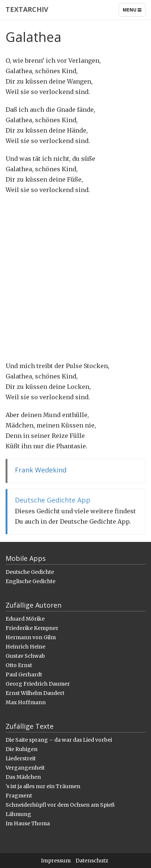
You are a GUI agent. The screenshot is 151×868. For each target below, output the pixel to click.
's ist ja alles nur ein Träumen (43, 786)
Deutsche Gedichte (30, 572)
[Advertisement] (75, 278)
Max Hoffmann (26, 702)
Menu (134, 12)
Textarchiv (27, 9)
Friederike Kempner (32, 628)
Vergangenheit (25, 768)
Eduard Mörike (25, 619)
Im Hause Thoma (28, 823)
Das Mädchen (23, 777)
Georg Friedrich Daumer (38, 684)
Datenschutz (92, 861)
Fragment (19, 796)
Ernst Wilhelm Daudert (35, 693)
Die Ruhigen (22, 749)
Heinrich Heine (25, 647)
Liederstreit (21, 758)
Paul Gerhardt (24, 674)
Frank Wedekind (41, 470)
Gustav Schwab (25, 656)
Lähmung (18, 814)
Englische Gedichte (30, 581)
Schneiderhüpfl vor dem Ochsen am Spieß (60, 805)
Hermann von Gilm (31, 637)
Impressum (56, 861)
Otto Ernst (19, 665)
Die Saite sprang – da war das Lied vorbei (59, 740)
